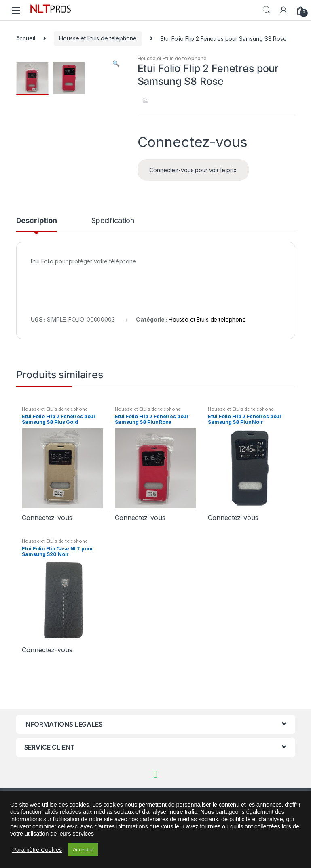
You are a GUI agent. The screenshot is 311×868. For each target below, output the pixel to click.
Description (37, 255)
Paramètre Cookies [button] (37, 850)
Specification (113, 255)
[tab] (37, 258)
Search (267, 10)
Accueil (26, 38)
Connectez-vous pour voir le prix (193, 170)
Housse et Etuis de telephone (98, 38)
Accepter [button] (83, 850)
